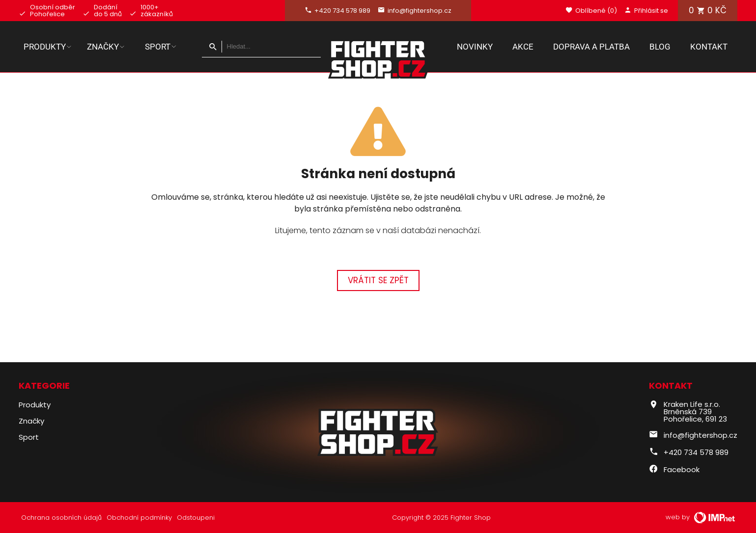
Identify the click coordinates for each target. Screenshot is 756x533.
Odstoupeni (196, 518)
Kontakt (709, 47)
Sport (161, 47)
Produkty (48, 47)
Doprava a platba (591, 47)
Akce (523, 47)
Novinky (475, 47)
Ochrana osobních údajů (61, 518)
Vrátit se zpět (378, 280)
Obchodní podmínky (139, 518)
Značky (106, 47)
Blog (660, 47)
